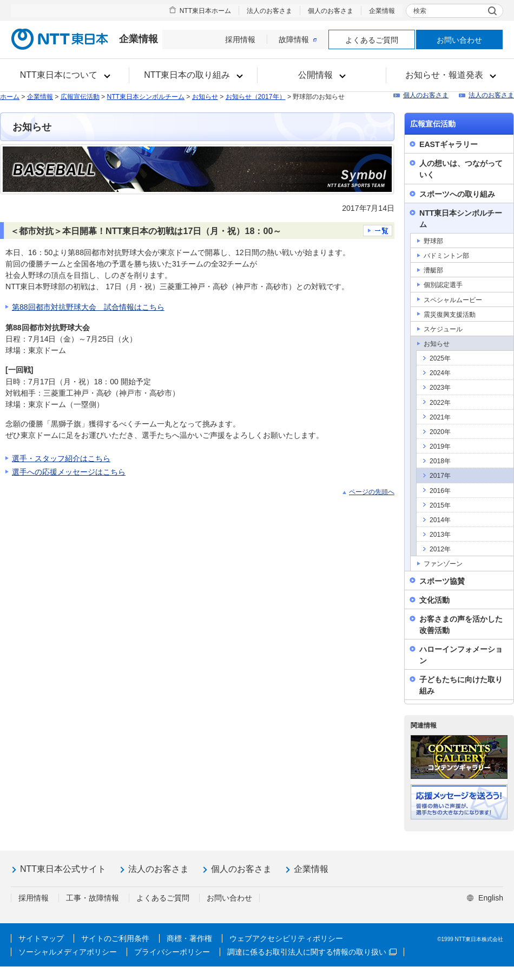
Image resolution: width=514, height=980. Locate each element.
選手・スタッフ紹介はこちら (61, 458)
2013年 (440, 535)
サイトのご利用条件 (115, 938)
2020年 (440, 432)
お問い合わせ (459, 40)
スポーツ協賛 (442, 581)
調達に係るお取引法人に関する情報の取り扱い (312, 952)
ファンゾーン (443, 564)
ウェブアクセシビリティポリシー (286, 938)
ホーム (10, 97)
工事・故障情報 (93, 898)
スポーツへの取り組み (457, 194)
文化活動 (434, 600)
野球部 (433, 241)
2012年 (440, 549)
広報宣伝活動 (80, 97)
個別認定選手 (443, 285)
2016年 (440, 491)
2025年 (440, 358)
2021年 (440, 417)
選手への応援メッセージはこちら (69, 472)
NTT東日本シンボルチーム (146, 97)
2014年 (440, 520)
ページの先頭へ (372, 492)
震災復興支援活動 (450, 315)
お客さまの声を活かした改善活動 (461, 625)
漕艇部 (433, 270)
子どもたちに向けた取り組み (461, 685)
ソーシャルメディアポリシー (68, 952)
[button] (65, 75)
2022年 (440, 403)
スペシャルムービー (453, 300)
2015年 (440, 505)
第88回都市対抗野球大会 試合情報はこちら (88, 307)
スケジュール (443, 329)
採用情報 (240, 39)
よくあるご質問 (372, 40)
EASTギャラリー (449, 144)
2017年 (440, 476)
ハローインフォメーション (461, 655)
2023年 (440, 388)
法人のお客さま (269, 11)
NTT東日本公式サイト (63, 869)
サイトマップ (41, 938)
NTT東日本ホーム (205, 11)
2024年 (440, 373)
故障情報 (298, 39)
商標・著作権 (189, 938)
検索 (420, 11)
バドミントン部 (446, 256)
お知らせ (205, 97)
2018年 (440, 461)
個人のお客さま (331, 11)
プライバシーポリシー (172, 952)
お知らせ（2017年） (256, 97)
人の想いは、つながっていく (461, 169)
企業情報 (382, 11)
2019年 (440, 446)
